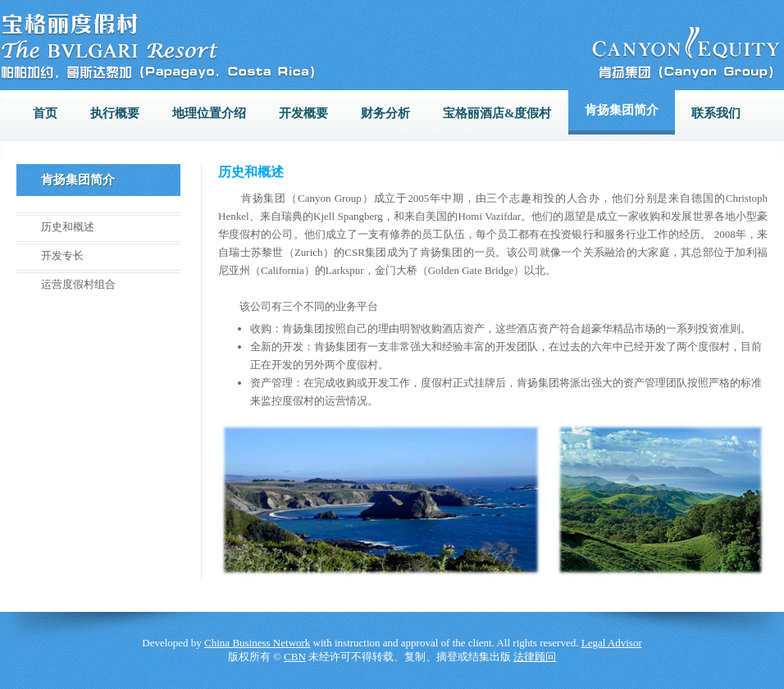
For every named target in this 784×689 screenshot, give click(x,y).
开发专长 (62, 256)
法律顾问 (535, 657)
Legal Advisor (612, 643)
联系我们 (716, 113)
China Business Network (257, 643)
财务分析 (385, 113)
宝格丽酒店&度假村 (497, 113)
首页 (45, 113)
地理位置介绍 (209, 113)
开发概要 (303, 113)
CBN (295, 657)
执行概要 (115, 113)
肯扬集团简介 (622, 110)
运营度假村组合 (78, 284)
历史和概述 (68, 227)
